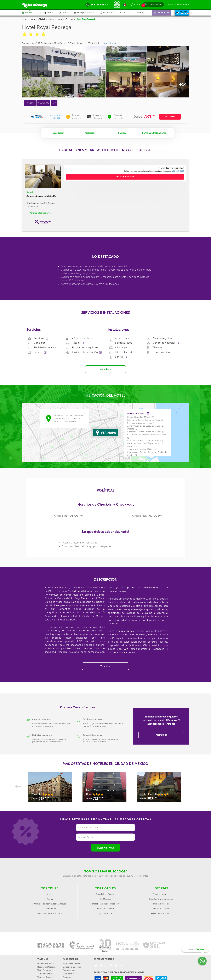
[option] (51, 788)
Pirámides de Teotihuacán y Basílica (50, 903)
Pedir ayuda (161, 735)
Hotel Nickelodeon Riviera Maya (105, 903)
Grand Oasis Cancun (105, 894)
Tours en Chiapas (45, 977)
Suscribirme (105, 847)
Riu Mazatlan (105, 899)
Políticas (122, 133)
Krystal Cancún (105, 913)
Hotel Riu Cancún (105, 908)
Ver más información (40, 213)
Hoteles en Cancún (46, 963)
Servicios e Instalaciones (154, 133)
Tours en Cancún (45, 973)
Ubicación (90, 133)
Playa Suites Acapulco (161, 913)
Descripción (58, 133)
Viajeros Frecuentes (71, 963)
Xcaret (50, 894)
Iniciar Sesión (156, 4)
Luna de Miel (68, 973)
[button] (87, 13)
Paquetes (67, 977)
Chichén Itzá (50, 908)
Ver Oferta (170, 117)
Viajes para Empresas (72, 966)
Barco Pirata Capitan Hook (50, 913)
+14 (183, 84)
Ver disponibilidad (125, 177)
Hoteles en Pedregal (65, 19)
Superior (30, 192)
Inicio (24, 19)
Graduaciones (69, 970)
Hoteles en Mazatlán (46, 966)
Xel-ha (50, 899)
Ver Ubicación (110, 43)
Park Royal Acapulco (161, 903)
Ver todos (106, 369)
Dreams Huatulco (161, 894)
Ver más (105, 666)
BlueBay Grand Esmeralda (161, 899)
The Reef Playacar (161, 908)
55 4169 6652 (178, 171)
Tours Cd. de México (46, 970)
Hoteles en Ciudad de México (42, 19)
